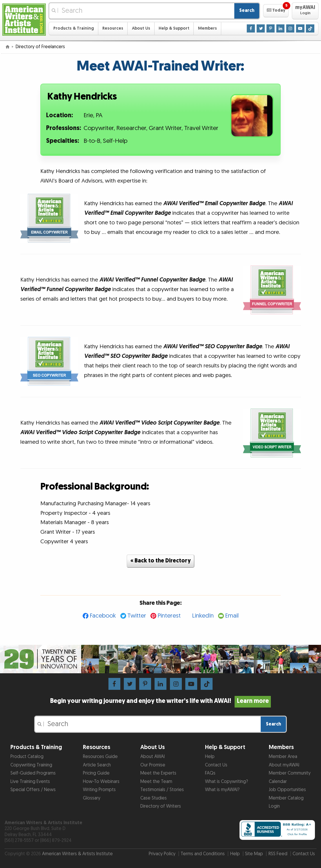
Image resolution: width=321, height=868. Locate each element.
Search (247, 11)
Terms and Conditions (203, 854)
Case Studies (154, 798)
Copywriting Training (31, 765)
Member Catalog (286, 798)
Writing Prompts (99, 790)
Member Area (283, 757)
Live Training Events (30, 782)
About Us (141, 28)
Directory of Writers (161, 806)
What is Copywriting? (226, 782)
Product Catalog (27, 757)
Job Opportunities (287, 790)
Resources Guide (100, 757)
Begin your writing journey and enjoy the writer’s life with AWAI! (160, 701)
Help (210, 757)
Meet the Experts (158, 773)
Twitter (137, 616)
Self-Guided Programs (33, 773)
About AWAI (153, 757)
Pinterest (169, 616)
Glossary (92, 798)
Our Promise (153, 765)
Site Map (254, 854)
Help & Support (174, 28)
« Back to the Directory (161, 561)
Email (232, 616)
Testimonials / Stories (162, 790)
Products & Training (74, 28)
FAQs (210, 773)
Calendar (278, 782)
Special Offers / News (33, 790)
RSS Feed (278, 854)
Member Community (290, 773)
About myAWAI (284, 765)
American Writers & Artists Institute (77, 854)
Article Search (97, 765)
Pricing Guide (96, 773)
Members (207, 28)
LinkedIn (203, 616)
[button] (276, 11)
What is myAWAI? (222, 790)
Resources (113, 28)
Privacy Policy (162, 854)
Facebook (103, 616)
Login (274, 806)
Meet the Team (156, 782)
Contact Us (216, 765)
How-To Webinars (101, 782)
